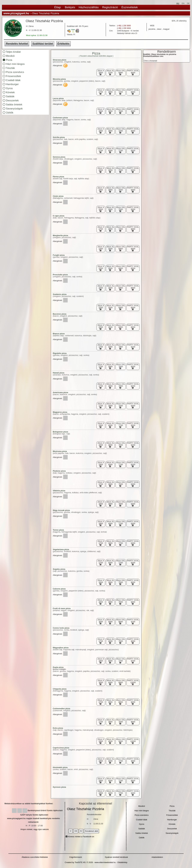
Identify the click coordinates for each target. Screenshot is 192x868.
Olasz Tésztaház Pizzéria (85, 809)
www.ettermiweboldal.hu (105, 862)
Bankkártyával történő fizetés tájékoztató (45, 810)
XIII (76, 831)
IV (71, 831)
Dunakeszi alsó (91, 831)
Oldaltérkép (122, 862)
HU (178, 3)
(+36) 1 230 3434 (124, 28)
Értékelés (63, 44)
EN (183, 3)
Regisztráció (110, 7)
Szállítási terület (43, 44)
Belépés (70, 7)
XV (81, 831)
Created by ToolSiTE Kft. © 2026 (79, 862)
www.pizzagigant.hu (16, 13)
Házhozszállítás (89, 7)
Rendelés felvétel (17, 44)
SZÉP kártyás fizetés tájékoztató (34, 815)
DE (188, 3)
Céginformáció (76, 857)
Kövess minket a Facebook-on (80, 837)
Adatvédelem (157, 857)
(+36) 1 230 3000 (124, 26)
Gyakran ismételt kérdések (116, 857)
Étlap (58, 7)
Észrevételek (130, 7)
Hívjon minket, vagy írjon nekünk (35, 829)
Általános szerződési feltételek (35, 857)
